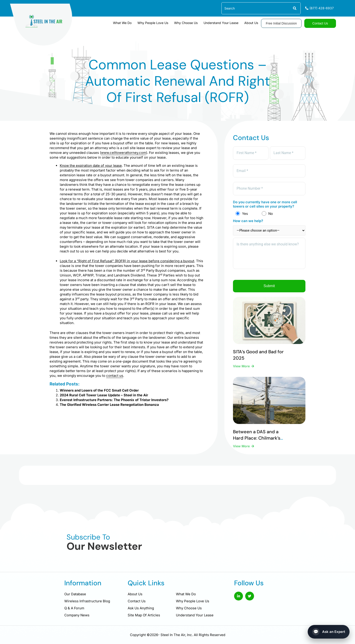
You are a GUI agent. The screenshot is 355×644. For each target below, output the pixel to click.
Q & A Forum (74, 608)
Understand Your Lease (221, 23)
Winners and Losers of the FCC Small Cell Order (99, 390)
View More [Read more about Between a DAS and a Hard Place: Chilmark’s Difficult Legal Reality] (242, 446)
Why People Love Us (153, 23)
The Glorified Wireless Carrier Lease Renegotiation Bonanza (109, 405)
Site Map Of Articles (144, 615)
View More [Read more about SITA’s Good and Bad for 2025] (242, 366)
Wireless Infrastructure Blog (87, 601)
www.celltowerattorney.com (124, 153)
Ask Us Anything (141, 608)
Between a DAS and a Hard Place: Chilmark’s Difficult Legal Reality (257, 438)
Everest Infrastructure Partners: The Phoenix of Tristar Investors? (114, 400)
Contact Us (137, 601)
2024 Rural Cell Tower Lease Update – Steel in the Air (104, 395)
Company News (77, 615)
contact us (115, 376)
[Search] (294, 8)
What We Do (122, 23)
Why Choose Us (186, 23)
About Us (251, 23)
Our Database (75, 594)
